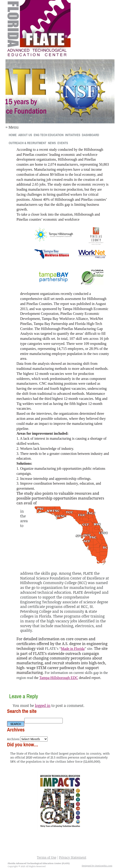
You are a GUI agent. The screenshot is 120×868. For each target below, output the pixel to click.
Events (63, 143)
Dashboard (91, 135)
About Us (25, 135)
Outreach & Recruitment (27, 143)
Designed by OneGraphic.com (97, 865)
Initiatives (73, 135)
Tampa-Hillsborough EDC (59, 678)
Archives (13, 739)
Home (13, 135)
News (52, 143)
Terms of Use (47, 857)
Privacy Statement (73, 857)
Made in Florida (73, 649)
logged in (43, 706)
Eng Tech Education (49, 135)
